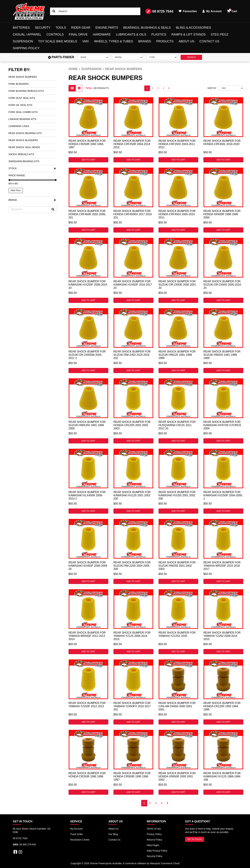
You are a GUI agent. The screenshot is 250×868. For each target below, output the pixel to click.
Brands (145, 41)
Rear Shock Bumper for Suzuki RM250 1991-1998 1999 (222, 355)
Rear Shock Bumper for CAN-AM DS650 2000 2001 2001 (177, 706)
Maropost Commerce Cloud (165, 863)
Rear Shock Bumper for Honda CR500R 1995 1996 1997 (132, 776)
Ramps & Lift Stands (188, 34)
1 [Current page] (147, 88)
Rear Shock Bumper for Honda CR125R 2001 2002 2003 (132, 425)
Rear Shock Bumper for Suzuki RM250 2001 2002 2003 (177, 566)
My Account (76, 829)
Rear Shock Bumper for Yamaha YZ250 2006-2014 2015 (222, 636)
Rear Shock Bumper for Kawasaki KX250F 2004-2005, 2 (223, 495)
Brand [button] (32, 200)
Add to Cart (88, 160)
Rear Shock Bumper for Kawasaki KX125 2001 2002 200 (132, 495)
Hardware (102, 34)
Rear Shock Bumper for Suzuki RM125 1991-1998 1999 (177, 355)
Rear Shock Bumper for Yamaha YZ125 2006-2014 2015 (132, 636)
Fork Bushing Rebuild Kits (26, 91)
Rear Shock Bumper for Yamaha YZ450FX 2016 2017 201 (132, 706)
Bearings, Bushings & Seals (147, 28)
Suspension (23, 41)
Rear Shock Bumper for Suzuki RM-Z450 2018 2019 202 (132, 355)
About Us (186, 41)
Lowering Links (19, 126)
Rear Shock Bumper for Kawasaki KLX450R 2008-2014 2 (87, 495)
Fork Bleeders (19, 84)
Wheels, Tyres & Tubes (114, 41)
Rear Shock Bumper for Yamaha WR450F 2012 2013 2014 (87, 636)
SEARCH (191, 57)
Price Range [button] (17, 175)
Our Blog (113, 834)
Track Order (77, 834)
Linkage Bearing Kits (23, 119)
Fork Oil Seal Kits (20, 105)
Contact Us (209, 41)
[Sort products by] (231, 88)
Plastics (159, 34)
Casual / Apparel (27, 34)
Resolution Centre (80, 840)
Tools (61, 28)
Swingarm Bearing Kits (24, 161)
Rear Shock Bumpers (23, 77)
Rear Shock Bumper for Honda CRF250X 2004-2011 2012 (177, 144)
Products (165, 41)
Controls (55, 34)
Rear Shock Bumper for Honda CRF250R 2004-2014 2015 (132, 144)
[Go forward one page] (169, 88)
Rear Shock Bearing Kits (25, 133)
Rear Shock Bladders (23, 140)
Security (43, 28)
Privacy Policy (154, 834)
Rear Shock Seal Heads (24, 147)
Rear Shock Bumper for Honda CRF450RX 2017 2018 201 (133, 214)
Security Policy (155, 856)
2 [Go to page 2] (153, 88)
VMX (86, 41)
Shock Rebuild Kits (21, 154)
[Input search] (95, 11)
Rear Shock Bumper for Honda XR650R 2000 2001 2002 (177, 776)
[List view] (79, 88)
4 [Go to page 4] (164, 88)
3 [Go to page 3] (158, 88)
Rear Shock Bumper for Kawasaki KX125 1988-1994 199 (222, 776)
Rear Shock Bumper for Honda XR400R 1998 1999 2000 (222, 214)
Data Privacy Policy (157, 851)
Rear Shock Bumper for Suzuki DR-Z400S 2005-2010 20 (222, 285)
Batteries (21, 28)
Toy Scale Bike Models (58, 41)
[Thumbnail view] (72, 88)
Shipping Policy (26, 48)
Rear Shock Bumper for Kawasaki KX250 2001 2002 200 (177, 495)
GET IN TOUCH (195, 839)
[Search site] (54, 11)
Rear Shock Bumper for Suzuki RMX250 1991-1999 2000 (87, 425)
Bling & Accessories (193, 28)
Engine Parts (107, 28)
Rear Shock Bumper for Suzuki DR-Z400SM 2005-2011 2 (87, 355)
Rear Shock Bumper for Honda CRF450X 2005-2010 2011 (177, 214)
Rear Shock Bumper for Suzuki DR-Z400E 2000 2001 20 (177, 285)
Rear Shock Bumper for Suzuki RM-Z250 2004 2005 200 (132, 566)
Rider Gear (81, 28)
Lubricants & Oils (131, 34)
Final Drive (78, 34)
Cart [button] (232, 11)
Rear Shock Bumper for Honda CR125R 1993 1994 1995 (222, 706)
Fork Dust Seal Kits (22, 98)
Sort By (212, 88)
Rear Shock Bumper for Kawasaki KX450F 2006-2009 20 (88, 566)
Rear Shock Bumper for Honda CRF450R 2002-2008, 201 (87, 214)
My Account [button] (212, 11)
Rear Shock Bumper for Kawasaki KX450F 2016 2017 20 (133, 285)
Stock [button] (32, 168)
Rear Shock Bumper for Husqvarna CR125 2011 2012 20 (177, 425)
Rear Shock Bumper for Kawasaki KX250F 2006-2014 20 (88, 285)
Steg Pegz (220, 34)
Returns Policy (154, 840)
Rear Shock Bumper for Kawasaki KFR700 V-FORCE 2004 (222, 425)
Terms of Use (154, 829)
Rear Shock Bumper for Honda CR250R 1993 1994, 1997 (87, 144)
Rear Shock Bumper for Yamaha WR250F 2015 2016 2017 (222, 566)
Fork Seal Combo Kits (23, 112)
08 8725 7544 (159, 11)
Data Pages (153, 845)
